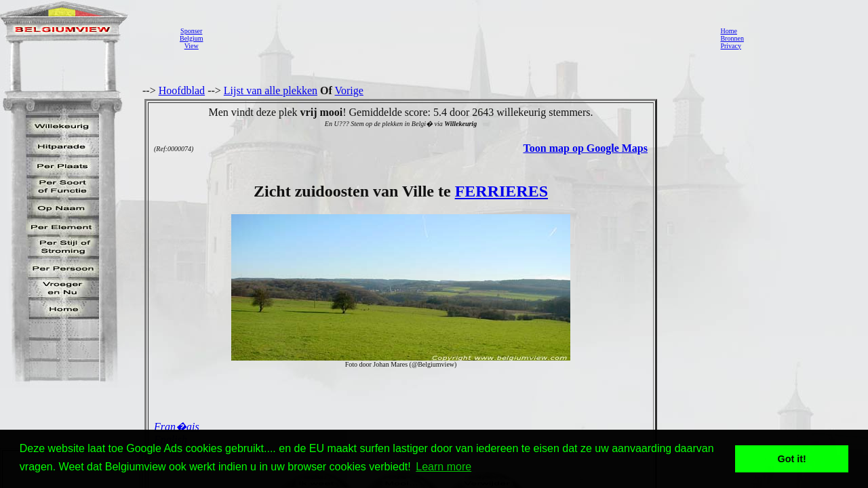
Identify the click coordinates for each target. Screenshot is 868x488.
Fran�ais (177, 427)
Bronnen (732, 38)
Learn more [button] (443, 467)
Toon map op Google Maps (586, 148)
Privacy (731, 46)
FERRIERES (501, 191)
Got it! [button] (792, 459)
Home (728, 31)
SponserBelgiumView (191, 38)
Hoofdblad (182, 90)
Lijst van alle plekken (271, 90)
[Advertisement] (458, 38)
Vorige (349, 90)
